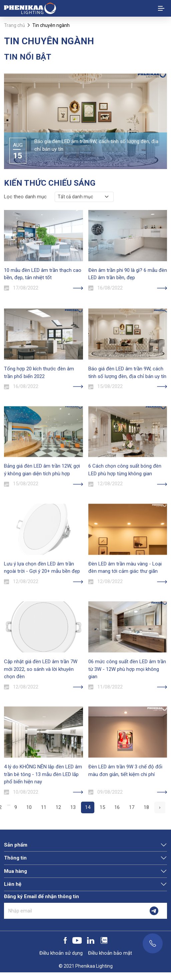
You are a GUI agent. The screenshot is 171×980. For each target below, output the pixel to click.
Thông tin (15, 858)
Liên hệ (13, 884)
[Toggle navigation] (161, 8)
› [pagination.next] (160, 807)
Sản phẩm (16, 845)
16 (117, 807)
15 (102, 807)
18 (146, 807)
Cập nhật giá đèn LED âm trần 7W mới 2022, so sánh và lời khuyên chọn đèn (41, 710)
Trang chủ (14, 25)
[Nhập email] (73, 911)
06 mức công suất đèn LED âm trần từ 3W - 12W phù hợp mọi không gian (127, 710)
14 (88, 807)
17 (132, 807)
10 (29, 807)
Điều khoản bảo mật (110, 953)
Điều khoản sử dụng (61, 953)
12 (58, 807)
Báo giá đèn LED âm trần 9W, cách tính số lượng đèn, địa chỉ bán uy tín (96, 145)
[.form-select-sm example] (84, 197)
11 (44, 807)
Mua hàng (15, 871)
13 (73, 807)
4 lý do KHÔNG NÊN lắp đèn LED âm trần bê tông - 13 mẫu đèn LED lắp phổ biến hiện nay (43, 815)
